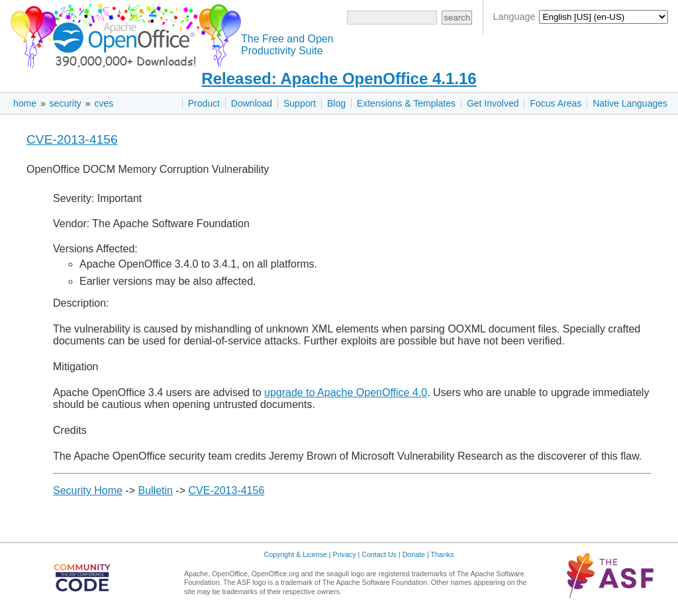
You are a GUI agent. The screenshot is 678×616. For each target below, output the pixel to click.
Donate (414, 554)
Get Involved (493, 103)
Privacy (345, 554)
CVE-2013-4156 (72, 139)
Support (300, 103)
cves (104, 103)
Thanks (443, 554)
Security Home (88, 490)
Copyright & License (296, 554)
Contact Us (379, 554)
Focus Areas (556, 103)
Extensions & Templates (406, 103)
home (25, 103)
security (66, 103)
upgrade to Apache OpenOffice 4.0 (346, 392)
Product (204, 103)
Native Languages (630, 103)
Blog (336, 103)
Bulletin (155, 490)
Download (252, 103)
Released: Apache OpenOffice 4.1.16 (339, 78)
